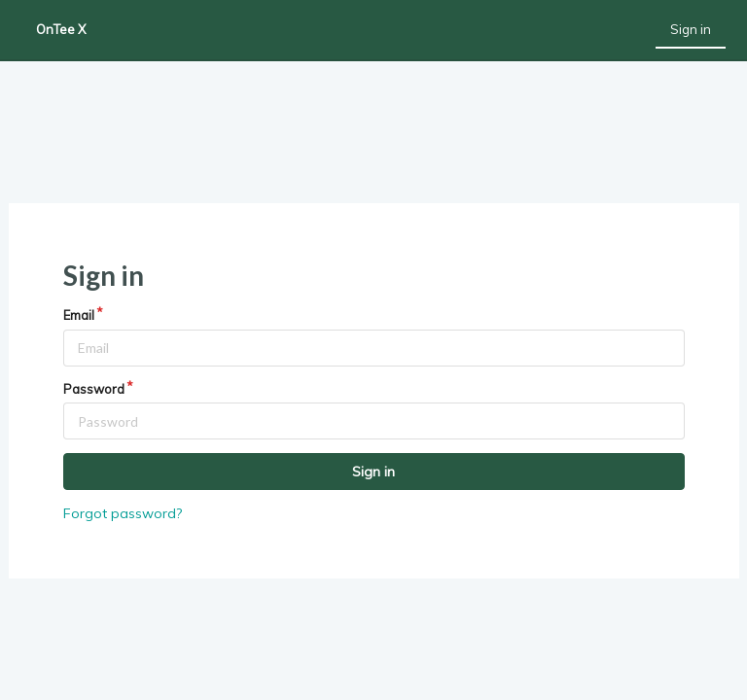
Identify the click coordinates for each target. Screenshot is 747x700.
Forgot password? (123, 513)
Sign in (691, 29)
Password (94, 389)
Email (79, 315)
